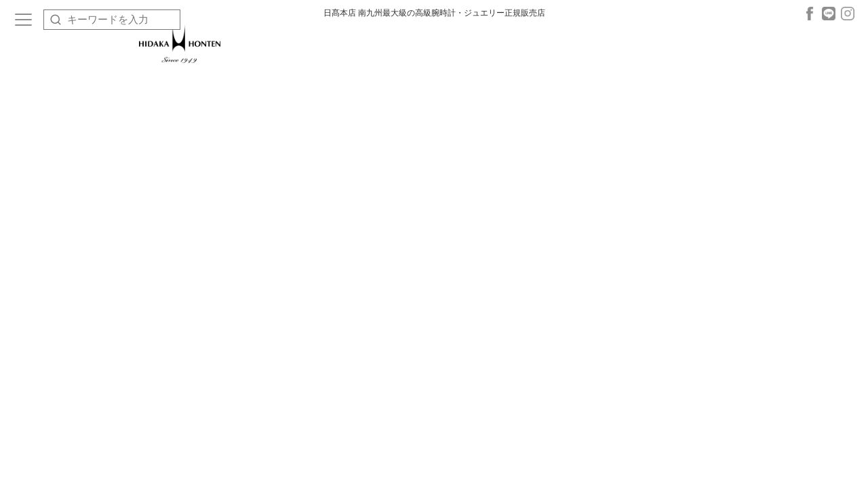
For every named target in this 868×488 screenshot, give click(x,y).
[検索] (56, 20)
